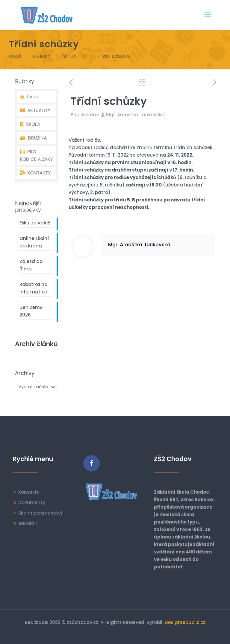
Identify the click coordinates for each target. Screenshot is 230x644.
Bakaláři (28, 523)
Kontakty (29, 492)
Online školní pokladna (34, 242)
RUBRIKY (41, 56)
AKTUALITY (74, 56)
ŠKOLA (30, 124)
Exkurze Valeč (35, 223)
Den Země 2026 (31, 311)
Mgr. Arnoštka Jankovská (135, 115)
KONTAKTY (35, 173)
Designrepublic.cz (185, 622)
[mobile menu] (208, 15)
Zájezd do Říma (31, 265)
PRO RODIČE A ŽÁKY (36, 155)
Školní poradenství (40, 513)
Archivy (25, 373)
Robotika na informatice (34, 288)
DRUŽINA (33, 138)
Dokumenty (32, 502)
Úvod (15, 56)
